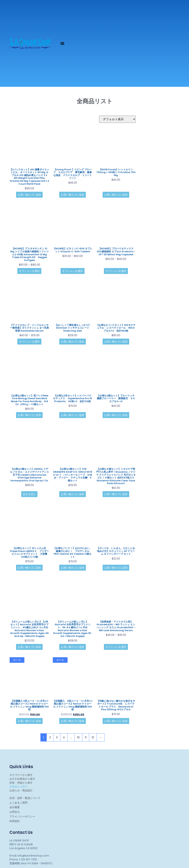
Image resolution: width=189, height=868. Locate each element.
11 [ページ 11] (86, 737)
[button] (62, 43)
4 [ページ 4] (64, 737)
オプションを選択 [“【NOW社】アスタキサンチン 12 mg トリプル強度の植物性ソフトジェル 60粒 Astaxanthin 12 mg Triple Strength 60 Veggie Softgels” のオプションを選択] (29, 271)
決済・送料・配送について (25, 798)
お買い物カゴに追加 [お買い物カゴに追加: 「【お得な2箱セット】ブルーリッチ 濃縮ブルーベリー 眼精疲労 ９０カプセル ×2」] (116, 415)
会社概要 (15, 807)
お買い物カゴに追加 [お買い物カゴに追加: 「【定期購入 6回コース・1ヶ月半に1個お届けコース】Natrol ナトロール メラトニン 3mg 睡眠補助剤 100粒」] (73, 721)
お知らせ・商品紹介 (21, 790)
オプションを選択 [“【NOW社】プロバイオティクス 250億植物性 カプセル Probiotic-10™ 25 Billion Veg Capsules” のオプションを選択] (116, 271)
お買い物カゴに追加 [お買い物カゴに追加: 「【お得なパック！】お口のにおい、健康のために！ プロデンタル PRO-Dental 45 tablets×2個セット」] (73, 568)
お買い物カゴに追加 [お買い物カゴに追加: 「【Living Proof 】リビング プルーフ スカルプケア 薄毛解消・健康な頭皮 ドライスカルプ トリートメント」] (73, 195)
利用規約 (15, 821)
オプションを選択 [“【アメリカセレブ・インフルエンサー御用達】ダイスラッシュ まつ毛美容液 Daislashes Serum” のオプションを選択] (29, 342)
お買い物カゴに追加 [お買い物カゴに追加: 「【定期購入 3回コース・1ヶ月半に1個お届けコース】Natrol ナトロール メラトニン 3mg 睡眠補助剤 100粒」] (29, 721)
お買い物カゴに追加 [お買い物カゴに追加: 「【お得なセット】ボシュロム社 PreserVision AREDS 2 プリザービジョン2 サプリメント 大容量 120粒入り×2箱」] (29, 568)
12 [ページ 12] (93, 737)
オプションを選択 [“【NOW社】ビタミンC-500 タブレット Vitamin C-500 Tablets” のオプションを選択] (73, 271)
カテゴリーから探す (21, 775)
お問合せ (15, 812)
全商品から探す (18, 787)
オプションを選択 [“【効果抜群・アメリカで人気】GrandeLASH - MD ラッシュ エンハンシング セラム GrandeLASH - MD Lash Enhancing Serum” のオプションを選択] (116, 647)
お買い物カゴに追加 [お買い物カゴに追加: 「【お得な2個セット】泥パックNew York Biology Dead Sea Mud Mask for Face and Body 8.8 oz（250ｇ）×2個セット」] (29, 415)
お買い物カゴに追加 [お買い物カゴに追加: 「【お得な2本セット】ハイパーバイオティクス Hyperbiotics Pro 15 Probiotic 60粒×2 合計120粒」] (73, 415)
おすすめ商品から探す (22, 779)
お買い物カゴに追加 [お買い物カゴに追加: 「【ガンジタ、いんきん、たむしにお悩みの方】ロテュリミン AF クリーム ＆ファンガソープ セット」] (116, 568)
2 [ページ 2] (50, 737)
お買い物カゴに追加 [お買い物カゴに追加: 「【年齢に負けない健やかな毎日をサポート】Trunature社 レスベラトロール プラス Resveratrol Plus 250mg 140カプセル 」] (116, 721)
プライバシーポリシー (22, 816)
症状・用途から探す (21, 783)
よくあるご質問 (18, 803)
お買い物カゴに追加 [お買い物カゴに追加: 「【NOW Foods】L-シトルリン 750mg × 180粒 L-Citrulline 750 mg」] (116, 195)
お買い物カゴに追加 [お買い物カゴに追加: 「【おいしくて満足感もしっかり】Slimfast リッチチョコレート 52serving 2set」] (73, 342)
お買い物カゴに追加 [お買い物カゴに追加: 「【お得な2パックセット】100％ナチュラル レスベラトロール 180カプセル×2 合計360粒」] (116, 342)
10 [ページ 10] (78, 737)
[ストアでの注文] (117, 119)
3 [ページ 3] (57, 737)
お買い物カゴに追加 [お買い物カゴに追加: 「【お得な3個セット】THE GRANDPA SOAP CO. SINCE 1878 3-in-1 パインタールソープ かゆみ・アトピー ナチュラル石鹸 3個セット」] (73, 494)
